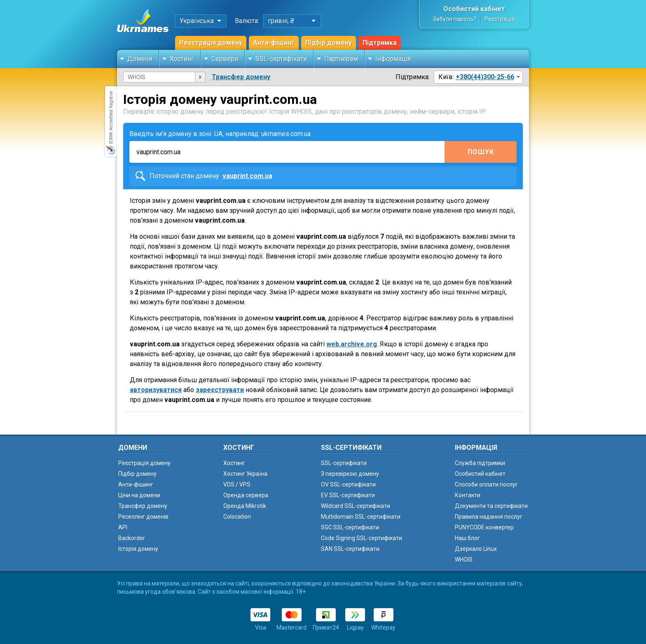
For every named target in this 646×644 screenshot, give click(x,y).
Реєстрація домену (211, 43)
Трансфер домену (241, 77)
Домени (140, 59)
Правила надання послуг (489, 517)
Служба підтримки (480, 463)
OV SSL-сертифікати (348, 484)
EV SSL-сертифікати (348, 495)
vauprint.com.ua (247, 176)
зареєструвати (220, 390)
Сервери (225, 59)
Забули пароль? (455, 19)
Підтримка (380, 43)
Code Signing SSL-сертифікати (362, 538)
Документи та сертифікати (491, 506)
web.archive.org (352, 344)
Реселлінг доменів (143, 517)
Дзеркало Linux (476, 549)
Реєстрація (500, 19)
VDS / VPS (237, 484)
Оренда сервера (246, 495)
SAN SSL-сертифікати (350, 549)
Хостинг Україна (245, 474)
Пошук (481, 152)
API (123, 527)
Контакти (468, 495)
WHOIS (464, 559)
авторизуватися (156, 390)
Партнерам (341, 59)
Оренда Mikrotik (245, 506)
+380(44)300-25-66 (485, 77)
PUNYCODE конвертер (484, 527)
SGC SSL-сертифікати (350, 527)
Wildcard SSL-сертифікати (356, 506)
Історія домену (138, 549)
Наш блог (467, 538)
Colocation (237, 517)
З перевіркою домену (350, 474)
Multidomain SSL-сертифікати (361, 517)
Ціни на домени (139, 495)
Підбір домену (329, 43)
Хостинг (182, 59)
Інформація (393, 59)
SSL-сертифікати (281, 59)
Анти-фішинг (274, 43)
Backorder (132, 538)
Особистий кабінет (474, 9)
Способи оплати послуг (486, 484)
